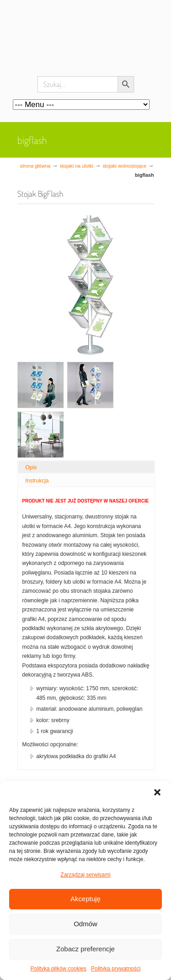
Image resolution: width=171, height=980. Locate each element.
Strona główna (35, 166)
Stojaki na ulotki (77, 166)
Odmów (86, 924)
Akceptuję (86, 899)
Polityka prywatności (116, 969)
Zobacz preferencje (85, 949)
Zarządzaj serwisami (85, 875)
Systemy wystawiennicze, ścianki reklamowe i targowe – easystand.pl (86, 46)
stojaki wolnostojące (124, 166)
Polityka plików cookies (59, 969)
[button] (157, 792)
